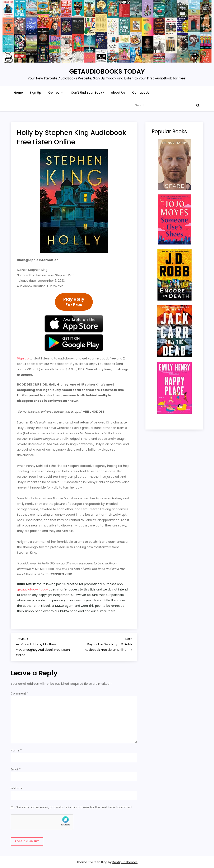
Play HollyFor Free (74, 302)
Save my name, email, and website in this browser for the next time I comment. (75, 807)
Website (17, 788)
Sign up (23, 358)
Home (18, 93)
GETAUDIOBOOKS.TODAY (107, 72)
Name (16, 750)
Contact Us (141, 93)
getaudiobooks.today (32, 589)
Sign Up (36, 93)
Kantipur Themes (125, 862)
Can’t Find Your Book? (87, 93)
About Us (118, 93)
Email (16, 769)
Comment (20, 693)
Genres (56, 93)
